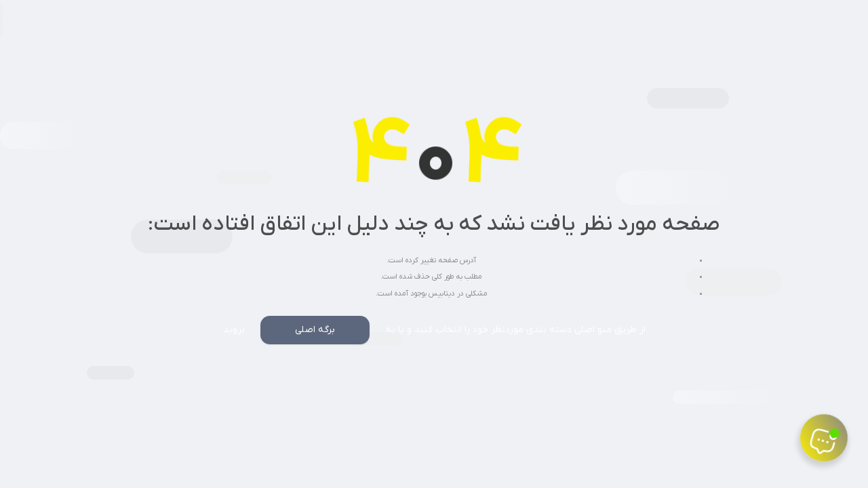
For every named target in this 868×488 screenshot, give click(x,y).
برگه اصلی (315, 330)
